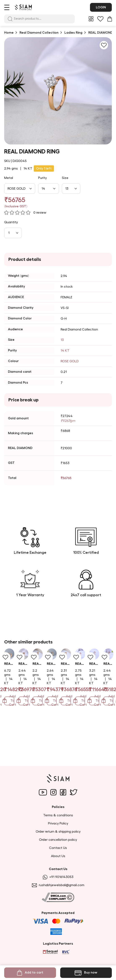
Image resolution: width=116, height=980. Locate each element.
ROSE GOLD (70, 361)
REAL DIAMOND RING (21, 716)
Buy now (86, 973)
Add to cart (30, 973)
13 (62, 340)
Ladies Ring (73, 33)
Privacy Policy (58, 823)
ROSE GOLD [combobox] (17, 189)
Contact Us (58, 848)
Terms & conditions (58, 815)
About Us (58, 856)
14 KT (65, 351)
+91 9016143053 (58, 877)
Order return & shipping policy (58, 832)
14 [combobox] (43, 189)
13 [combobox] (67, 189)
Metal (9, 178)
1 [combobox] (9, 233)
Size (65, 178)
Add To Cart (33, 740)
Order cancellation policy (58, 840)
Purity (42, 178)
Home (9, 33)
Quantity (11, 222)
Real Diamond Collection (39, 33)
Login (101, 7)
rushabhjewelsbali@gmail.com (58, 885)
